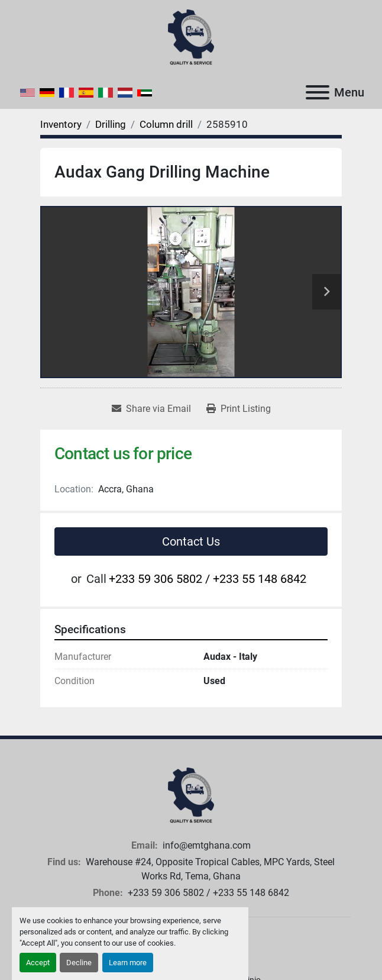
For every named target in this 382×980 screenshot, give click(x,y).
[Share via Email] (151, 409)
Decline (79, 963)
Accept (38, 963)
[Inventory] (61, 124)
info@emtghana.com (205, 845)
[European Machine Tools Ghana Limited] (191, 795)
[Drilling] (111, 124)
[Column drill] (166, 124)
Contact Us (191, 541)
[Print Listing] (239, 409)
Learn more (128, 963)
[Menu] (318, 92)
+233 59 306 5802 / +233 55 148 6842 (208, 579)
